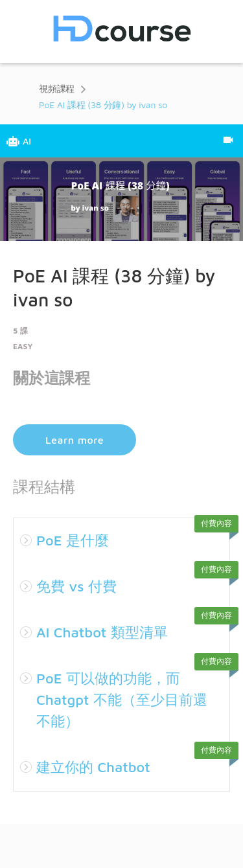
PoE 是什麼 (73, 540)
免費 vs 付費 (76, 586)
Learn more (75, 440)
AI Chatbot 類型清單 (102, 632)
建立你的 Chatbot (93, 767)
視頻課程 (57, 88)
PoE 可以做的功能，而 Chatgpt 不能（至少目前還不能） (122, 700)
